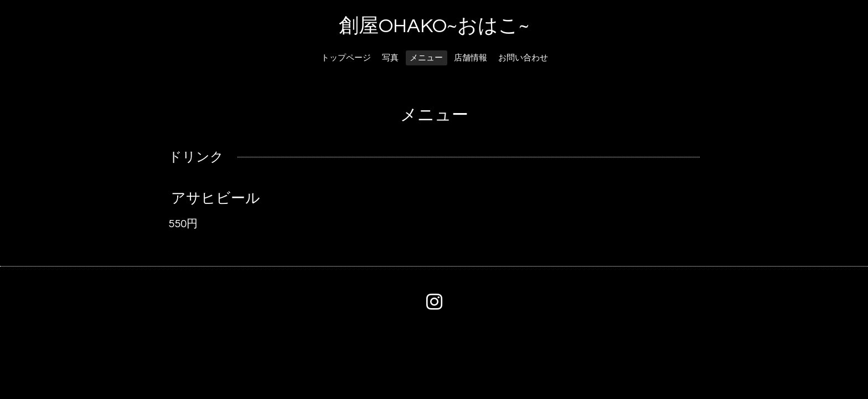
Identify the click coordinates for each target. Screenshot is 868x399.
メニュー (426, 58)
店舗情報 (471, 58)
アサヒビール (216, 198)
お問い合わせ (523, 58)
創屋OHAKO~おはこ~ (434, 26)
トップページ (346, 58)
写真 (390, 58)
